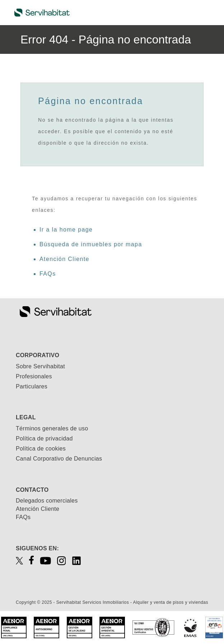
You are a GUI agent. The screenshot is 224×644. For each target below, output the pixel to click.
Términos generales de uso (52, 428)
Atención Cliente (64, 259)
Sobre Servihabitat (40, 366)
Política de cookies (41, 449)
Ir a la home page (66, 230)
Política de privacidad (44, 438)
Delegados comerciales (47, 501)
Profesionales (34, 376)
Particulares (32, 386)
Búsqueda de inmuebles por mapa (91, 244)
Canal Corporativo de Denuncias (59, 459)
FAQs (48, 274)
